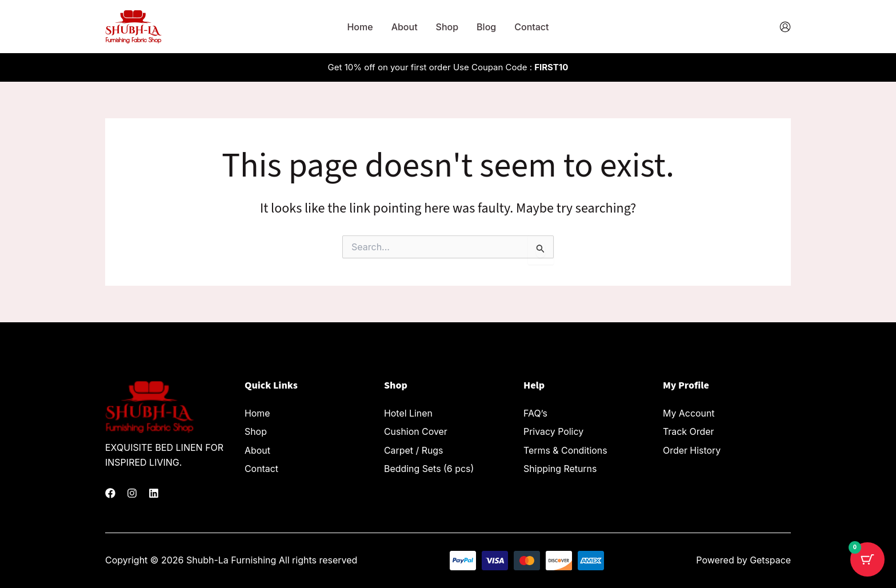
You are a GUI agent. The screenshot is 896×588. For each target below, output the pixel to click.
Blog (486, 27)
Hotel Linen (408, 413)
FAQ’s (535, 413)
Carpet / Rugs (414, 449)
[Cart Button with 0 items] (867, 559)
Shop (447, 27)
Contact (531, 27)
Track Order (689, 431)
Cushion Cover (416, 431)
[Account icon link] (785, 27)
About (405, 27)
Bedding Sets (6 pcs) (429, 466)
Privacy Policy (554, 431)
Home (360, 27)
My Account (689, 413)
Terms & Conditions (565, 449)
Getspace (770, 560)
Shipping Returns (560, 466)
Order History (692, 449)
